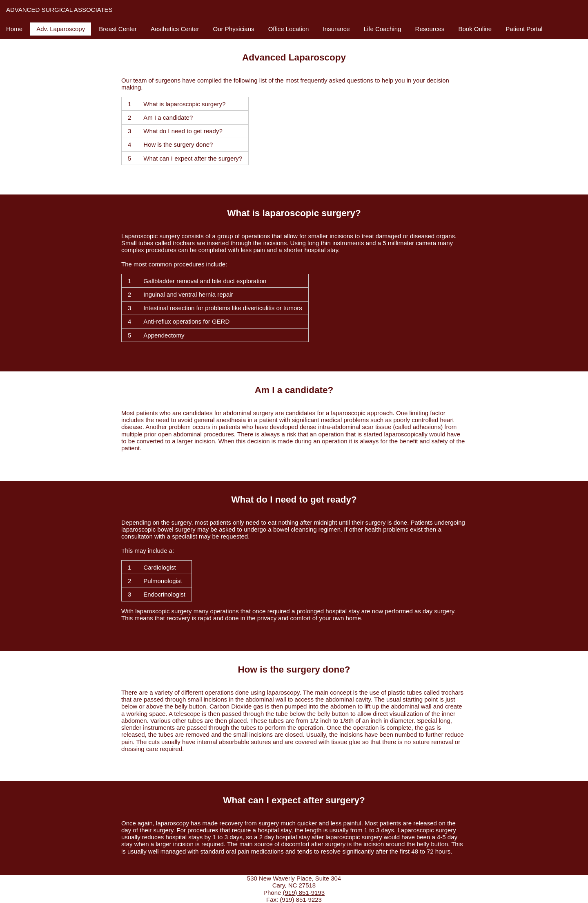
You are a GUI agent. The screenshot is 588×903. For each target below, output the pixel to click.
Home (14, 29)
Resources (430, 29)
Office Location (289, 29)
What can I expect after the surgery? (193, 158)
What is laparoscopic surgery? (184, 104)
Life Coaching (383, 29)
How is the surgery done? (178, 144)
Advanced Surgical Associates (59, 10)
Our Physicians (234, 29)
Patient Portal (524, 29)
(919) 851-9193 (304, 893)
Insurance (336, 29)
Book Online (475, 29)
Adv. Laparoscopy (61, 29)
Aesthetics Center (175, 29)
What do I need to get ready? (183, 131)
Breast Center (118, 29)
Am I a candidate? (168, 117)
